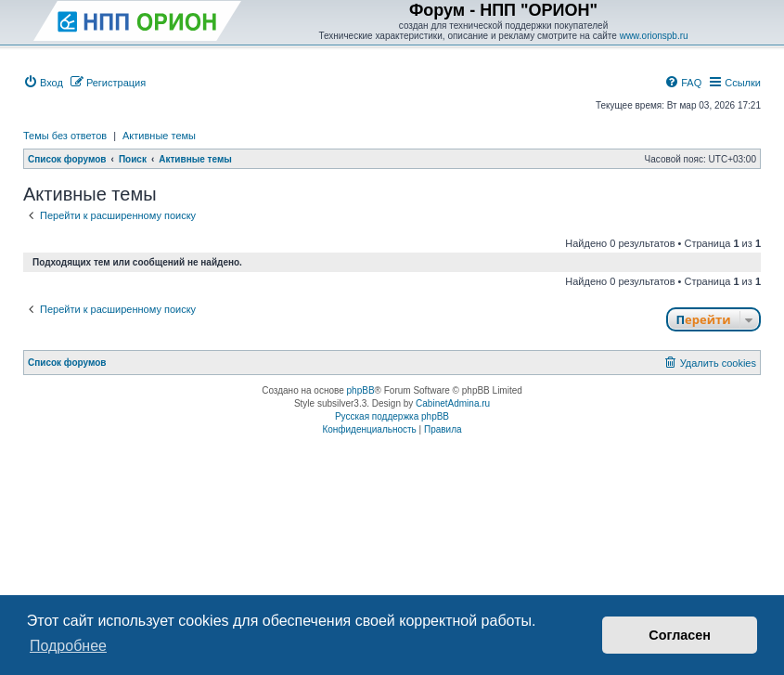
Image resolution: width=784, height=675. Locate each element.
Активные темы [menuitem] (159, 136)
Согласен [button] (680, 635)
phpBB (361, 390)
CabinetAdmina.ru (453, 403)
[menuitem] (43, 83)
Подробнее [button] (68, 646)
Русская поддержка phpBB (392, 416)
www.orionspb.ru (654, 36)
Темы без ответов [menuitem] (65, 136)
